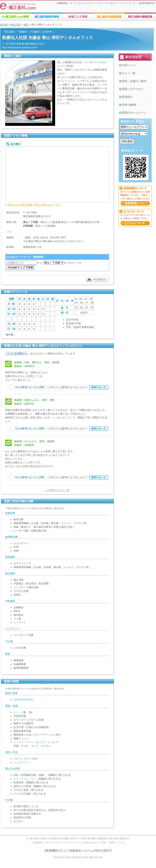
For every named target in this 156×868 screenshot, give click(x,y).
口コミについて (86, 3)
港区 (26, 25)
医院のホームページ (134, 113)
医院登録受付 (147, 3)
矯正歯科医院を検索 (59, 838)
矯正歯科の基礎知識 (97, 838)
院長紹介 (127, 97)
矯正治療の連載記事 (118, 838)
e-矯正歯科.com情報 (38, 838)
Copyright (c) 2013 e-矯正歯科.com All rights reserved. (78, 857)
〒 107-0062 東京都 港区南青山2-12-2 (23, 44)
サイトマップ (129, 3)
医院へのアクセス (133, 89)
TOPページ (129, 65)
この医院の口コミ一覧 (57, 490)
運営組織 (37, 843)
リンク (120, 843)
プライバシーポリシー (108, 3)
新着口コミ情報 (78, 838)
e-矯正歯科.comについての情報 (16, 16)
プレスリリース (75, 843)
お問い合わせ (91, 843)
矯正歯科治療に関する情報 (109, 16)
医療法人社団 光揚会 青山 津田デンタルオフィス (48, 38)
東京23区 (15, 25)
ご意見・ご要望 (107, 843)
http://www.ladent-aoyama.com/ (19, 48)
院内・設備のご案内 (134, 81)
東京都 (4, 25)
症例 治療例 (129, 105)
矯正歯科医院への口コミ (78, 16)
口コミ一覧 (129, 73)
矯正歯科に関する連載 (140, 16)
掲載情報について (67, 3)
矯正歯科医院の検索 (47, 16)
